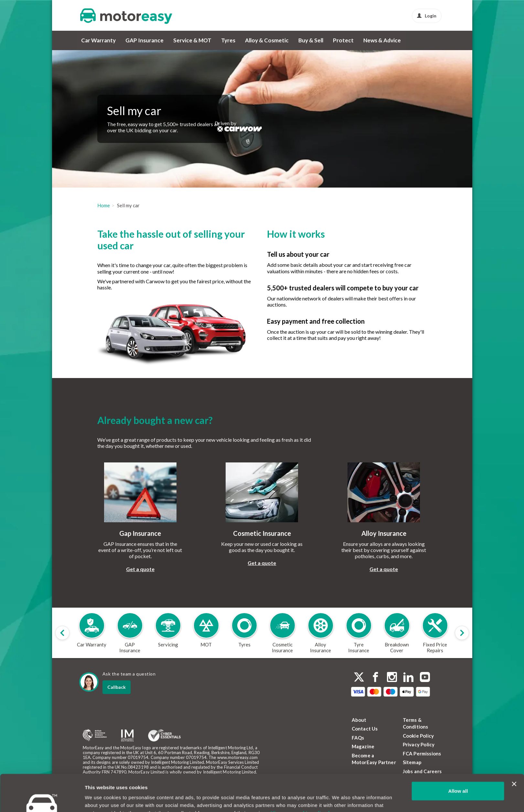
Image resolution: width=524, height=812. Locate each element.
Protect (343, 40)
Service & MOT (192, 40)
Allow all (458, 759)
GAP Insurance (144, 40)
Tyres (228, 40)
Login (427, 16)
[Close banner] (514, 752)
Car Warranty (98, 40)
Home (104, 205)
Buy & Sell (311, 40)
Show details (100, 799)
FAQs (358, 738)
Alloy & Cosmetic (267, 40)
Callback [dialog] (117, 687)
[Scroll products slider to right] (462, 633)
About (359, 720)
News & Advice (382, 40)
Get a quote (140, 569)
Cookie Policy (418, 736)
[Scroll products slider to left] (62, 633)
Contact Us (365, 729)
